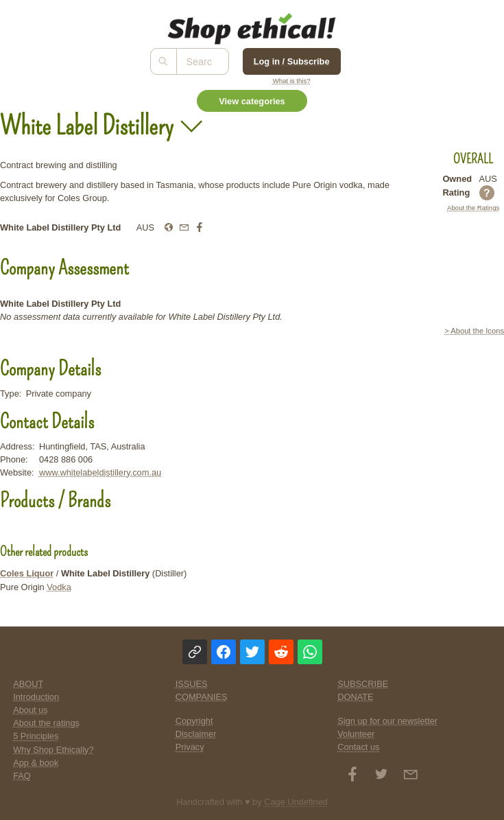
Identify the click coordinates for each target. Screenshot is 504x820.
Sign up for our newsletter (387, 721)
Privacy (190, 747)
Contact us (358, 747)
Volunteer (356, 734)
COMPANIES (202, 697)
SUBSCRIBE (363, 684)
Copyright (194, 721)
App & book (36, 763)
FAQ (22, 776)
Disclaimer (196, 734)
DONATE (355, 697)
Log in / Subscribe (292, 61)
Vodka (59, 587)
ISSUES (192, 684)
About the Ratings (473, 208)
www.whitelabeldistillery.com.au (100, 472)
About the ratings (46, 723)
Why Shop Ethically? (53, 750)
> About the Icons (474, 331)
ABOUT (28, 684)
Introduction (36, 697)
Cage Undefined (296, 802)
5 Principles (36, 736)
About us (31, 710)
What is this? (292, 81)
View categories (252, 101)
